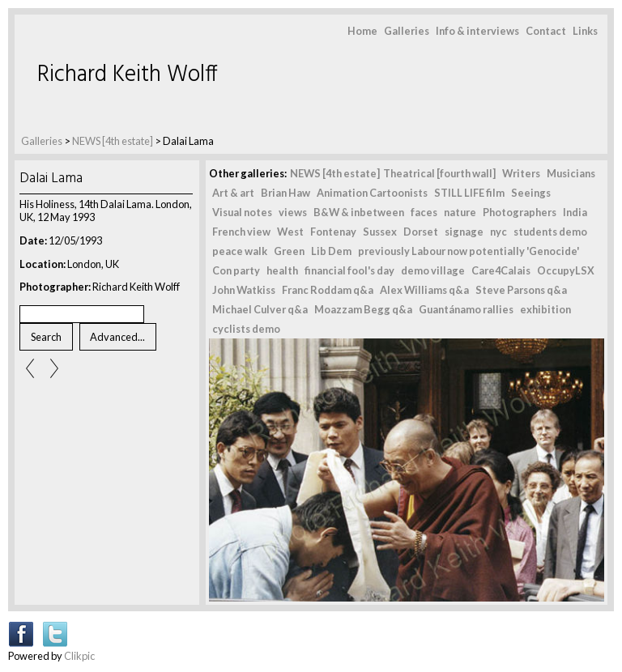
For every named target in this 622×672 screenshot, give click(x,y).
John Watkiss (244, 290)
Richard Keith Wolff (128, 75)
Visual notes (242, 212)
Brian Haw (285, 193)
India (575, 212)
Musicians (571, 173)
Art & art (233, 193)
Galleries (407, 31)
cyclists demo (246, 329)
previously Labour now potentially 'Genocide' (469, 251)
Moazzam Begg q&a (363, 309)
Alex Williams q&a (424, 290)
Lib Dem (331, 251)
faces (424, 212)
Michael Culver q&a (260, 309)
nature (460, 212)
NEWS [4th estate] (113, 141)
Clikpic (79, 656)
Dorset (421, 232)
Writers (521, 173)
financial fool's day (349, 270)
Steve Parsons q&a (521, 290)
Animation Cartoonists (372, 193)
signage (464, 232)
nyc (498, 232)
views (293, 212)
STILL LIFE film (469, 193)
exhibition (545, 309)
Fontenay (333, 232)
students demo (550, 232)
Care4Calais (501, 270)
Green (289, 251)
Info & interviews (477, 31)
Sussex (380, 232)
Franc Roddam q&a (328, 290)
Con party (236, 270)
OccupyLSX (566, 270)
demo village (433, 270)
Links (585, 31)
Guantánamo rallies (466, 309)
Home (362, 31)
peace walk (240, 251)
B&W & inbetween (359, 212)
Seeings (531, 193)
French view (241, 232)
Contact (546, 31)
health (282, 270)
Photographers (520, 212)
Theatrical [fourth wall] (439, 173)
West (290, 232)
